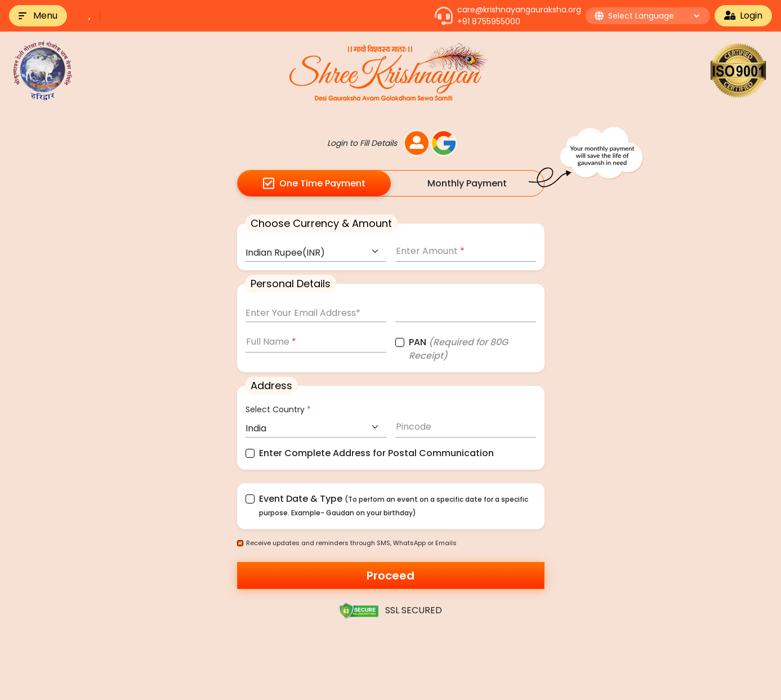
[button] (38, 16)
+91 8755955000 (489, 21)
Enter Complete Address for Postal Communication (376, 453)
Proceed (390, 576)
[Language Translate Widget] (653, 16)
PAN (458, 349)
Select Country (278, 409)
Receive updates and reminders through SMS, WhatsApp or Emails (351, 543)
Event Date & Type (394, 505)
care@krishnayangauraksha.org (519, 10)
